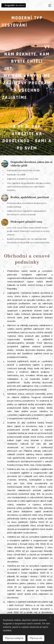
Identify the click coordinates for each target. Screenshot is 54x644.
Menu (50, 6)
